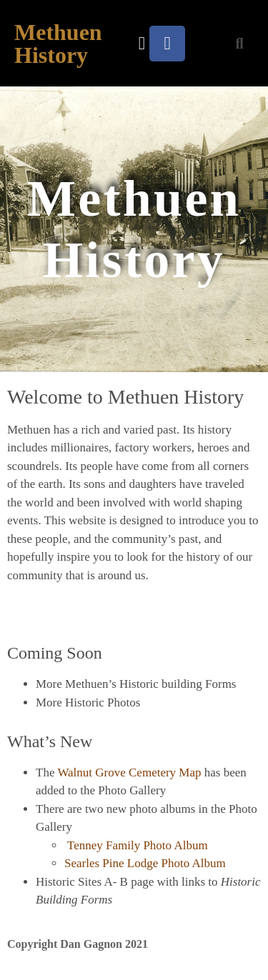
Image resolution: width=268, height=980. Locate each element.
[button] (142, 44)
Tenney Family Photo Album (138, 845)
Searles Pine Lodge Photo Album (145, 863)
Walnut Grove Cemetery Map (129, 772)
